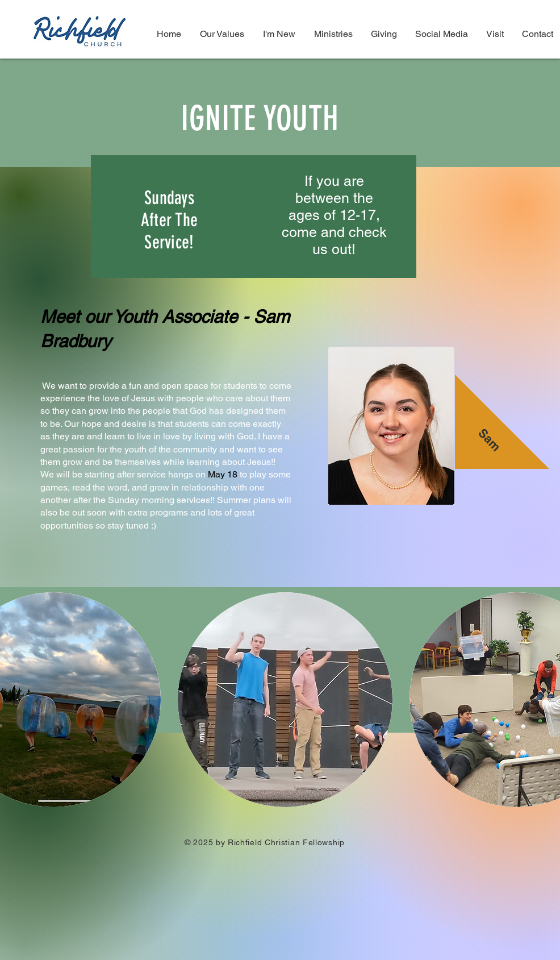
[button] (285, 700)
